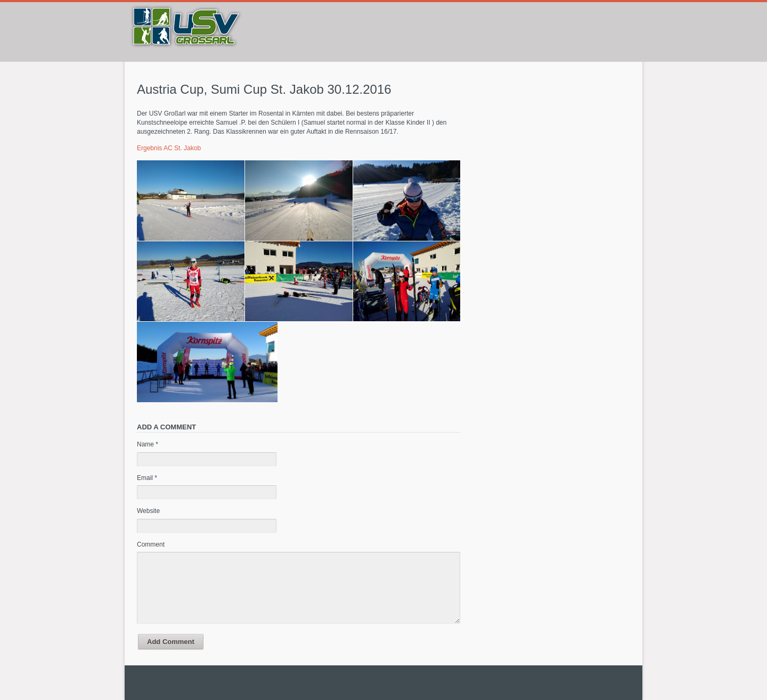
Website (148, 511)
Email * (147, 478)
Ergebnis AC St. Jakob (169, 148)
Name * (148, 444)
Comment (151, 544)
